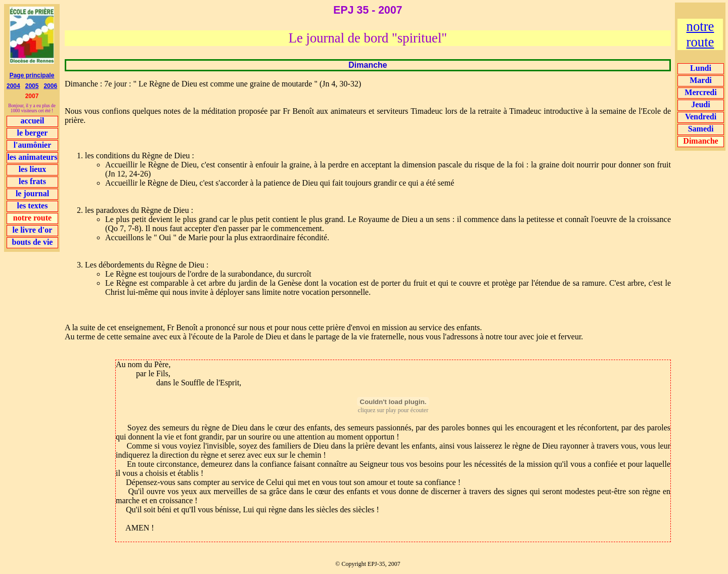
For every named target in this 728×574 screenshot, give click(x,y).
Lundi (701, 68)
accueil (32, 121)
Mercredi (700, 92)
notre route (700, 34)
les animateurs (32, 157)
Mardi (701, 80)
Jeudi (700, 104)
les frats (32, 181)
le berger (33, 133)
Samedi (701, 129)
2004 (13, 86)
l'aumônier (33, 145)
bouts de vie (33, 242)
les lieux (33, 169)
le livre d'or (33, 230)
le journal (32, 193)
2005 (32, 86)
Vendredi (701, 117)
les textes (33, 206)
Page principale (32, 75)
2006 (50, 86)
